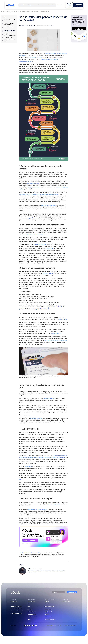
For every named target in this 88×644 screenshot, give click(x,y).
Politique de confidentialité (70, 625)
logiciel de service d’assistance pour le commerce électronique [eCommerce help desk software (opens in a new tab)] (39, 194)
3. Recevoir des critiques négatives (9, 27)
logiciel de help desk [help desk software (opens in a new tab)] (40, 244)
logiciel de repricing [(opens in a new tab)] (36, 418)
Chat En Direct (48, 612)
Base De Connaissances (50, 620)
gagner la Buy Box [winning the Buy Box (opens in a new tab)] (56, 333)
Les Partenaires (32, 612)
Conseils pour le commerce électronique (31, 11)
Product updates (32, 614)
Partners (30, 609)
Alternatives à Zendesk (16, 609)
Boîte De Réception (49, 607)
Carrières (64, 604)
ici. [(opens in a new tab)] (20, 479)
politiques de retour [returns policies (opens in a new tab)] (33, 183)
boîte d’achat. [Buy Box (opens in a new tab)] (63, 319)
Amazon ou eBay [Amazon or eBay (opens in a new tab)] (48, 273)
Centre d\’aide (31, 601)
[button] (60, 5)
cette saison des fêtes (35, 57)
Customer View (48, 609)
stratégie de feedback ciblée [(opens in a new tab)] (41, 309)
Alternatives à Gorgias (16, 613)
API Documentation (32, 617)
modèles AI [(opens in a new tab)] (49, 248)
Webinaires (30, 604)
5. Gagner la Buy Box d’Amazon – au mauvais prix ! (10, 35)
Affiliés (29, 620)
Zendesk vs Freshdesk (16, 606)
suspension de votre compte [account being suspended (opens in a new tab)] (35, 234)
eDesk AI (47, 604)
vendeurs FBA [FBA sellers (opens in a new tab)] (29, 467)
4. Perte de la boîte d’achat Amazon (10, 31)
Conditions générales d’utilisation (54, 625)
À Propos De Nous (66, 601)
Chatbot (47, 601)
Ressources (46, 11)
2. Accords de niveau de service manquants (9, 24)
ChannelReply (14, 601)
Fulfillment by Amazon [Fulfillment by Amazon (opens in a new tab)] (34, 187)
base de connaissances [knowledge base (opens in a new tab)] (48, 205)
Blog (29, 607)
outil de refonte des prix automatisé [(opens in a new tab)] (56, 341)
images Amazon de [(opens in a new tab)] (33, 218)
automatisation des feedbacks (37, 509)
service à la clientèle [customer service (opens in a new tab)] (54, 504)
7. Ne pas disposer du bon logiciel (9, 40)
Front (12, 604)
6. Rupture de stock (8, 38)
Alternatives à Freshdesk (17, 611)
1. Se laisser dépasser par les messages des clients (10, 20)
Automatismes (48, 617)
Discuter (47, 614)
